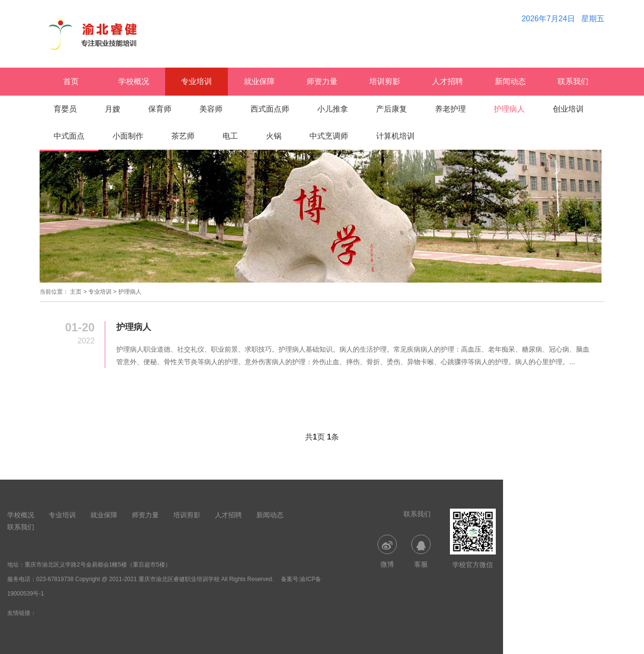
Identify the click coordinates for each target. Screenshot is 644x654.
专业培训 (196, 81)
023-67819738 (55, 579)
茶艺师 (183, 136)
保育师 (160, 109)
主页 (76, 292)
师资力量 (322, 81)
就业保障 (259, 81)
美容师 (211, 109)
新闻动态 (510, 81)
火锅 (274, 136)
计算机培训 (395, 136)
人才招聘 (448, 81)
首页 (71, 81)
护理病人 (509, 109)
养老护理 (450, 109)
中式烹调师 (329, 136)
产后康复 (392, 109)
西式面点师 (270, 109)
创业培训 (568, 109)
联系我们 (573, 81)
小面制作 (128, 136)
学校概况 (134, 81)
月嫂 (112, 109)
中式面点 (69, 136)
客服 (421, 551)
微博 (387, 551)
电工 (230, 136)
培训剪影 (385, 81)
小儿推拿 (333, 109)
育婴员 (65, 109)
